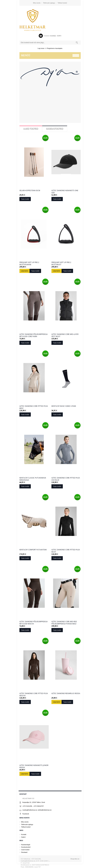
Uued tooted (31, 129)
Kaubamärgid (26, 845)
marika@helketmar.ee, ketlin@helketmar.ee (37, 810)
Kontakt (24, 834)
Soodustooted (55, 129)
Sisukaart (24, 852)
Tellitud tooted (62, 3)
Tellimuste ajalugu (49, 3)
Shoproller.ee (75, 859)
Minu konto (37, 3)
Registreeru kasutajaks (55, 48)
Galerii (23, 837)
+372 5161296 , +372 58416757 (33, 806)
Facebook (26, 814)
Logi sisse (41, 48)
